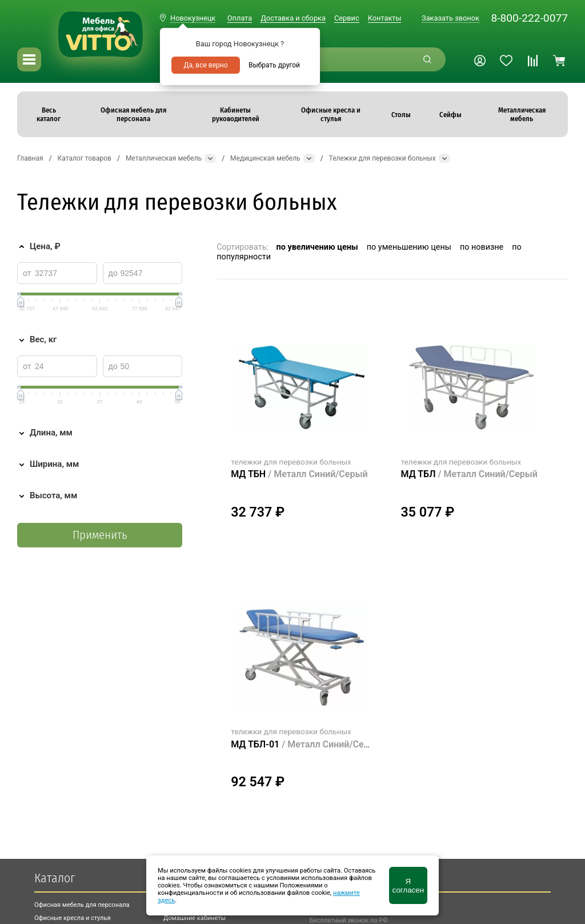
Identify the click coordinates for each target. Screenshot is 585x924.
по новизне (482, 247)
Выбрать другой (274, 65)
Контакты (385, 18)
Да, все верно (205, 65)
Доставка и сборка (293, 18)
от (27, 273)
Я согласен (408, 886)
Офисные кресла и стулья (72, 918)
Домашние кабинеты (195, 918)
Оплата (240, 18)
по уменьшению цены (409, 247)
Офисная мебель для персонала (82, 905)
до (113, 273)
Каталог (55, 878)
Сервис (347, 18)
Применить (100, 535)
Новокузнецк (193, 18)
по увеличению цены (317, 247)
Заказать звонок (450, 18)
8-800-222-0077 (529, 18)
